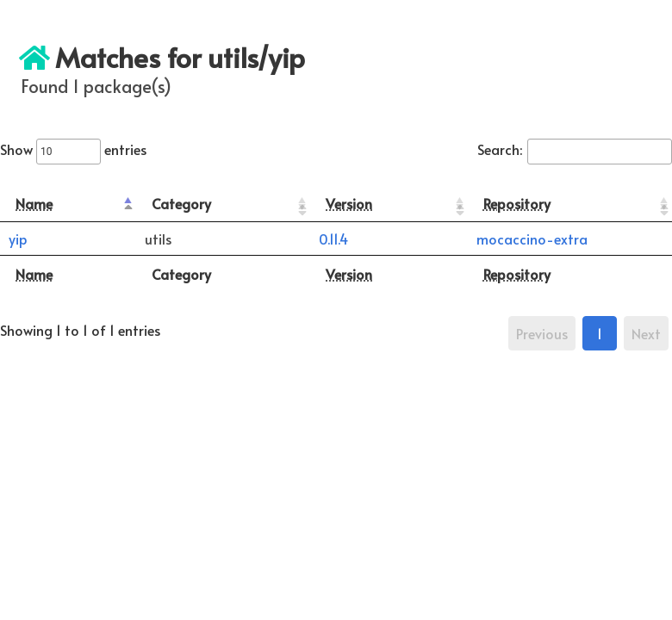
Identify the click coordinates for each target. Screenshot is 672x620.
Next (646, 333)
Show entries (73, 149)
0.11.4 (333, 239)
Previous (542, 333)
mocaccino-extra (532, 239)
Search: (575, 149)
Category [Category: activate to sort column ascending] (181, 203)
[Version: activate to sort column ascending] (389, 204)
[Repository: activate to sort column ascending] (570, 204)
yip (18, 239)
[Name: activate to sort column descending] (68, 204)
